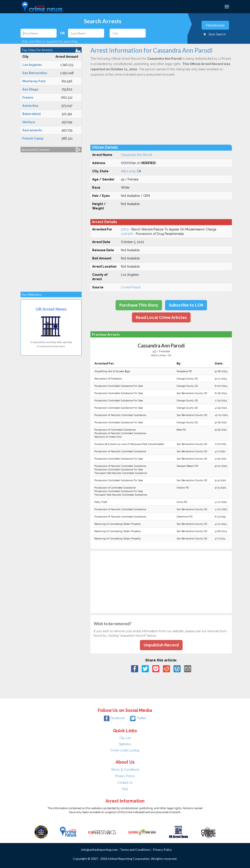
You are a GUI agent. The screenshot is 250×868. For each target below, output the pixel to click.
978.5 (125, 229)
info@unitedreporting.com (99, 850)
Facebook (114, 718)
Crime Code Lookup (125, 750)
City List (125, 738)
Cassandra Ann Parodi (136, 155)
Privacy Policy (125, 776)
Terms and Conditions (135, 850)
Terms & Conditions (125, 770)
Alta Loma (128, 171)
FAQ (125, 789)
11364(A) (127, 234)
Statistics (125, 744)
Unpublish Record (161, 645)
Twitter (138, 718)
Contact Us (125, 783)
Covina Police (131, 287)
